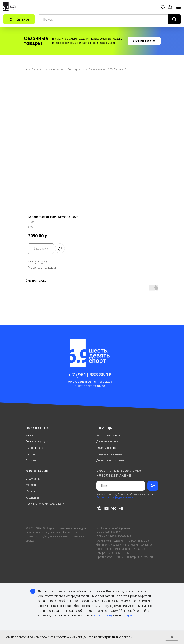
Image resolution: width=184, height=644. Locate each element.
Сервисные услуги (37, 441)
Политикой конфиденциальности (116, 497)
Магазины (32, 491)
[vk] (114, 508)
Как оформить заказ (109, 435)
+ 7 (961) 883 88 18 (90, 375)
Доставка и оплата (107, 441)
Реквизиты (32, 498)
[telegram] (121, 508)
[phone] (99, 508)
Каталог (30, 435)
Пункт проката (34, 448)
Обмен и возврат (107, 448)
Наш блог (31, 454)
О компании (33, 479)
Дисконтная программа (111, 461)
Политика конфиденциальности (45, 504)
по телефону (103, 615)
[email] (106, 508)
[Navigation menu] (179, 7)
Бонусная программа (109, 454)
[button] (163, 7)
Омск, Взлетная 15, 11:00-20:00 (90, 382)
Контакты (31, 485)
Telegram (128, 615)
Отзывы (31, 461)
